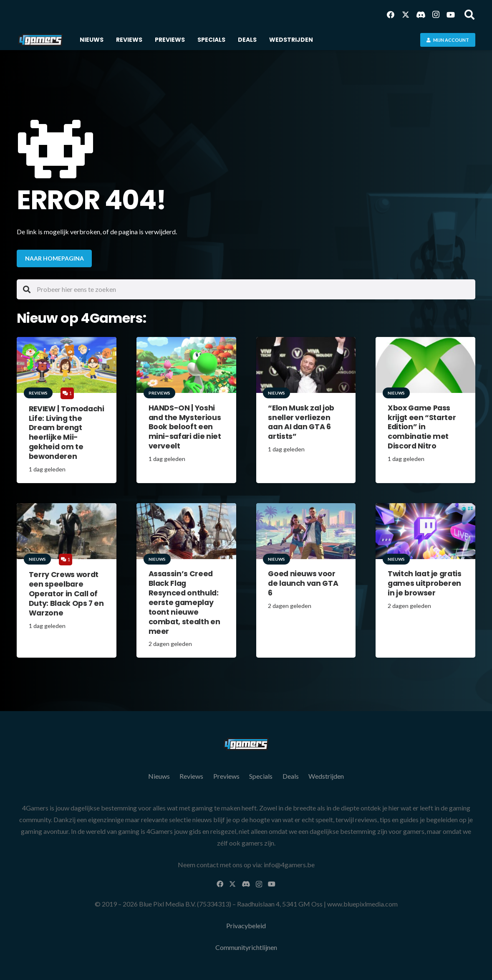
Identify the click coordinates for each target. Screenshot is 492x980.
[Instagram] (436, 15)
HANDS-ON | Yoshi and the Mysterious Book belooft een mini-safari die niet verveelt (185, 427)
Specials (261, 776)
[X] (406, 15)
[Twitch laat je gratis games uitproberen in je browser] (425, 531)
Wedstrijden (326, 776)
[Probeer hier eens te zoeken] (246, 289)
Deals (291, 776)
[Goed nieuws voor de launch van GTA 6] (306, 531)
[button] (469, 15)
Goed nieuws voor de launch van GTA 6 (303, 583)
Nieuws (159, 776)
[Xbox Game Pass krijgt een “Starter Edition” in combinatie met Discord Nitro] (425, 365)
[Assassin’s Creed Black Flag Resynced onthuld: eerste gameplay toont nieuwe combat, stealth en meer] (186, 531)
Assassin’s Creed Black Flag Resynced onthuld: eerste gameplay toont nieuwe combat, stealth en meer (184, 602)
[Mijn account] (448, 40)
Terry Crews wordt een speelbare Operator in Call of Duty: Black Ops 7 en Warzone (66, 594)
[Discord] (421, 15)
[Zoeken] (27, 289)
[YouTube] (451, 15)
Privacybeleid (246, 926)
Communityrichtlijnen (246, 947)
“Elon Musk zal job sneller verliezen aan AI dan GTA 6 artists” (301, 422)
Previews (226, 776)
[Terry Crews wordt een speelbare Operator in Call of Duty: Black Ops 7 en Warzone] (67, 531)
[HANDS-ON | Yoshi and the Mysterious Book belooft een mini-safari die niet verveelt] (186, 365)
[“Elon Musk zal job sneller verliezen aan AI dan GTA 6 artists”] (306, 365)
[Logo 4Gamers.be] (40, 40)
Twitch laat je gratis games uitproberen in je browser (425, 583)
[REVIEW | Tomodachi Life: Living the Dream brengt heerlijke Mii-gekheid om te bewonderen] (67, 365)
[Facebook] (391, 15)
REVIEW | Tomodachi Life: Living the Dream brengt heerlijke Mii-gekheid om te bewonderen (67, 432)
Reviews (191, 776)
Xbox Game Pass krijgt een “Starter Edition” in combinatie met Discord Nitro (422, 427)
